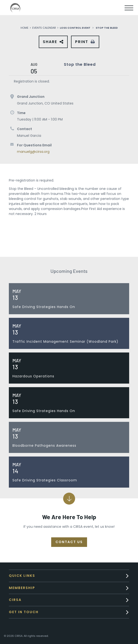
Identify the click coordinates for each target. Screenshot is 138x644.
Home (25, 28)
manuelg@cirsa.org (33, 152)
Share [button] (51, 44)
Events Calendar (44, 28)
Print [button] (82, 42)
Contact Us (69, 542)
